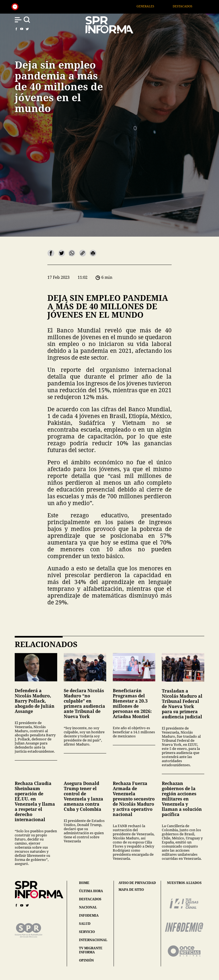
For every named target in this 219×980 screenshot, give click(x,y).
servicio (87, 932)
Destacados (190, 6)
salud (85, 924)
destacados (90, 899)
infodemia (89, 915)
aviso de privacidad (137, 883)
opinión (86, 960)
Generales (152, 6)
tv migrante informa (91, 950)
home (84, 883)
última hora (91, 891)
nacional (88, 907)
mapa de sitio (131, 890)
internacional (93, 940)
